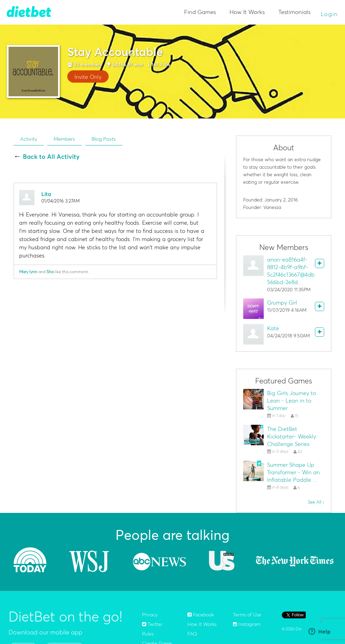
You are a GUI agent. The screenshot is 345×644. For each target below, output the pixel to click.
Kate (273, 328)
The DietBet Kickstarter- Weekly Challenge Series (292, 436)
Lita (46, 194)
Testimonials (294, 12)
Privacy (150, 615)
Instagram (247, 624)
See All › (316, 502)
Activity (29, 139)
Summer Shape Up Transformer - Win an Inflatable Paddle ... (293, 472)
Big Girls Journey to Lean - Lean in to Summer (292, 401)
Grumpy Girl (282, 303)
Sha (50, 272)
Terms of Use (247, 615)
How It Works (247, 12)
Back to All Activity (51, 157)
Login (330, 14)
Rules (148, 634)
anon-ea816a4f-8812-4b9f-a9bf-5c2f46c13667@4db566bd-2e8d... (291, 271)
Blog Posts (104, 139)
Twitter (152, 624)
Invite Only (88, 77)
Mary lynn (28, 272)
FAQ (192, 634)
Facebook (201, 615)
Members (64, 139)
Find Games (200, 12)
